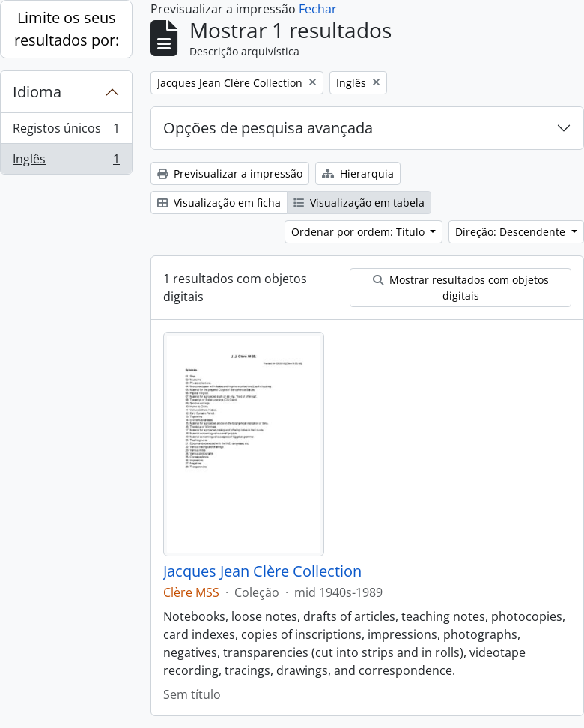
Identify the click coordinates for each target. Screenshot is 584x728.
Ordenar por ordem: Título (359, 232)
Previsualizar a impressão (230, 173)
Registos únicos (66, 131)
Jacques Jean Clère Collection (262, 571)
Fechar (318, 9)
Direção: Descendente (512, 232)
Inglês (66, 162)
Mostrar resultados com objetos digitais (461, 288)
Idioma (37, 92)
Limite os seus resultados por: (67, 29)
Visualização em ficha (219, 203)
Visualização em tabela (359, 203)
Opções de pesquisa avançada (268, 128)
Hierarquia (358, 173)
